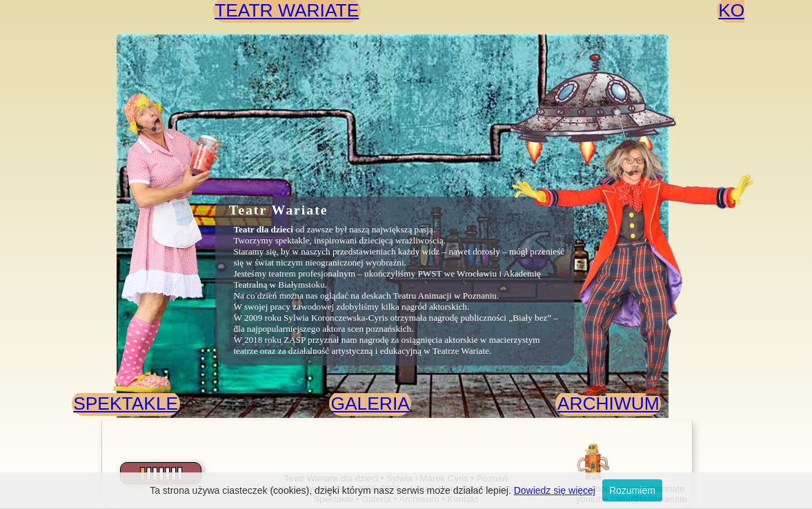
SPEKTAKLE (126, 403)
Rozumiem (632, 490)
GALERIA (370, 403)
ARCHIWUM (608, 403)
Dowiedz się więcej (555, 490)
